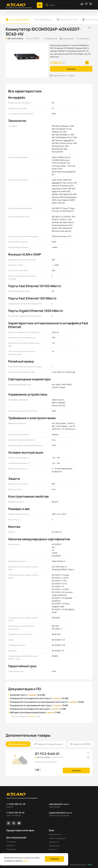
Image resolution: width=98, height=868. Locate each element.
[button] (40, 5)
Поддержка (11, 849)
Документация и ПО (69, 20)
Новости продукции (57, 838)
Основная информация (20, 20)
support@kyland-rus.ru (60, 813)
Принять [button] (55, 859)
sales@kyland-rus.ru (59, 804)
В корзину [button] (71, 69)
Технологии (54, 842)
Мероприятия (55, 834)
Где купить (11, 845)
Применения (54, 846)
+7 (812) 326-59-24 (15, 813)
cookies (26, 861)
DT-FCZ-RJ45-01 (47, 754)
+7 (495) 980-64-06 (16, 804)
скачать (33, 695)
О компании (11, 842)
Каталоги (53, 849)
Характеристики (45, 20)
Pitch (90, 865)
